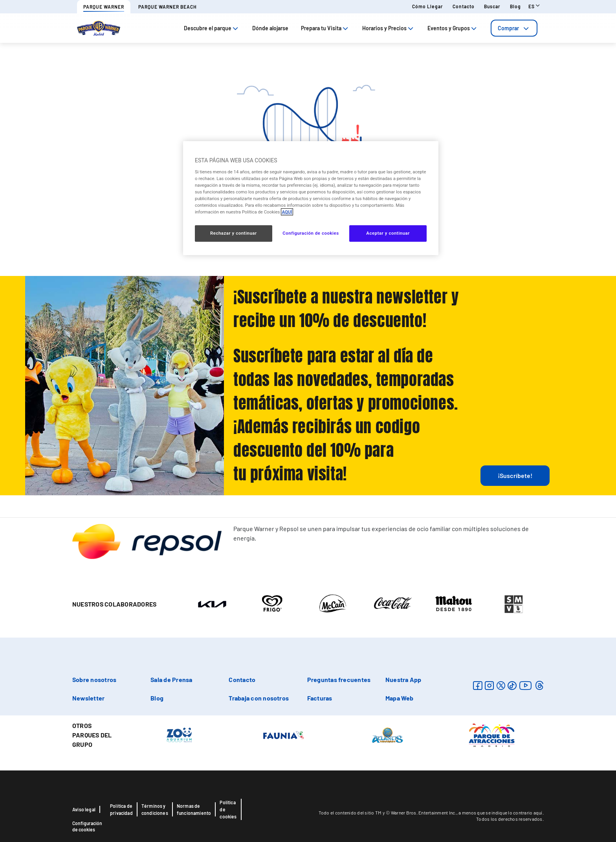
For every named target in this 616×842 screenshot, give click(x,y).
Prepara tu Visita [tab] (325, 28)
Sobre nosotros (94, 679)
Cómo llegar (428, 6)
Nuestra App (403, 679)
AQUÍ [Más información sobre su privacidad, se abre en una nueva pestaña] (287, 212)
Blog (515, 6)
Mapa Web (400, 698)
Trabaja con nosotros (259, 698)
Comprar (514, 28)
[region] (311, 198)
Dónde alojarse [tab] (270, 28)
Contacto (464, 6)
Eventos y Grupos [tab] (453, 28)
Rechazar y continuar (234, 233)
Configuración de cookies (87, 826)
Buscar (492, 6)
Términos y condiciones (155, 809)
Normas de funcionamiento (194, 809)
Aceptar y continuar (388, 233)
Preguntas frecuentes (339, 679)
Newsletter (88, 698)
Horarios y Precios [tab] (389, 28)
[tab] (514, 28)
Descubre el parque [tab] (212, 28)
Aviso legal (84, 809)
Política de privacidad (121, 809)
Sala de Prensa (171, 679)
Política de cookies (228, 809)
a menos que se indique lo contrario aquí (500, 813)
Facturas (320, 698)
